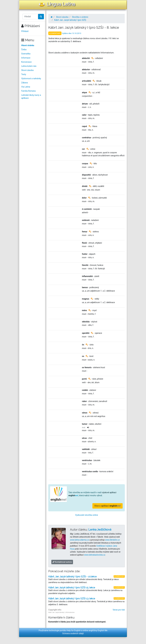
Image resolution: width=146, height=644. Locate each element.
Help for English (74, 630)
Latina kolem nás (29, 66)
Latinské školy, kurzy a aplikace (31, 97)
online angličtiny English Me (95, 630)
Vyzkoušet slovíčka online (87, 515)
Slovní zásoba (27, 70)
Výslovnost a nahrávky (31, 78)
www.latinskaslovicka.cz (95, 555)
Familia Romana (28, 91)
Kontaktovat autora (62, 562)
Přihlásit (25, 31)
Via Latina (26, 87)
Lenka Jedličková (100, 530)
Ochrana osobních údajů (73, 633)
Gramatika (26, 54)
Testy (24, 74)
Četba (24, 50)
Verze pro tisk (119, 610)
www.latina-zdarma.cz (79, 540)
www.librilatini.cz (112, 540)
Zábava (25, 83)
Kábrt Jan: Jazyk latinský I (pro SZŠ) (70, 20)
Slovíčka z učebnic (80, 17)
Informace (26, 58)
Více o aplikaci (108, 506)
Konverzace (26, 62)
